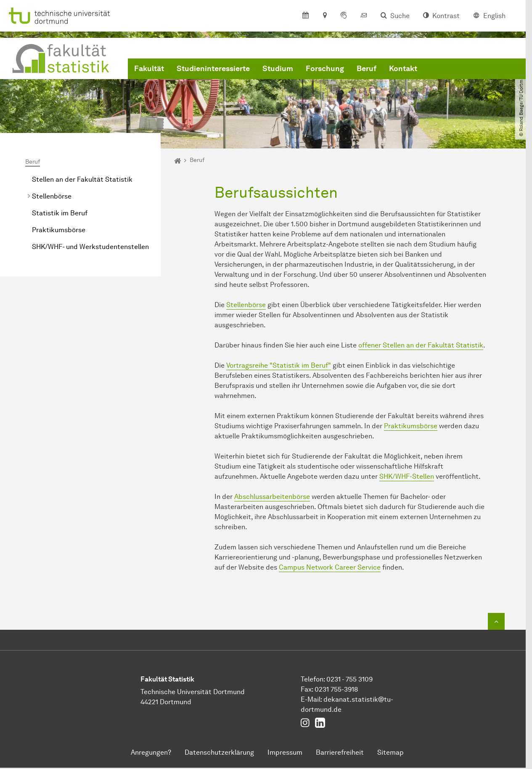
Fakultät (149, 69)
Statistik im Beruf (60, 213)
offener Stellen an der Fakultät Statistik (421, 345)
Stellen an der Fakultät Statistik (82, 179)
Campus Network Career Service (330, 567)
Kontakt (403, 69)
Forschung (325, 69)
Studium (278, 69)
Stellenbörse (52, 196)
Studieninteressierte (213, 69)
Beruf (367, 69)
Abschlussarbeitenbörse (272, 497)
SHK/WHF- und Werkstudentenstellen (90, 247)
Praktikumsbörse (59, 230)
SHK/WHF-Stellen (407, 476)
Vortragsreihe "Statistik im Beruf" (279, 365)
